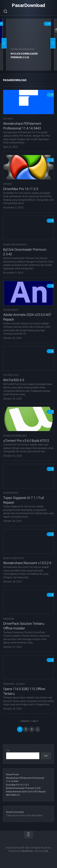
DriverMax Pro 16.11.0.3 (21, 189)
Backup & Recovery (14, 558)
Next (53, 43)
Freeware (9, 619)
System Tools (11, 375)
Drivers (7, 184)
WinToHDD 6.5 (14, 380)
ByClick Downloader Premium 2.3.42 (23, 788)
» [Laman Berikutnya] (38, 729)
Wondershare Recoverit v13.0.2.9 (27, 563)
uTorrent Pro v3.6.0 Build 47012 (26, 441)
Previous (4, 43)
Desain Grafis (11, 310)
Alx (46, 851)
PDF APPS (8, 119)
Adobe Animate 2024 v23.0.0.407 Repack (26, 792)
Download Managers (22, 49)
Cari (8, 751)
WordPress (27, 851)
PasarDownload (28, 5)
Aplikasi (20, 684)
